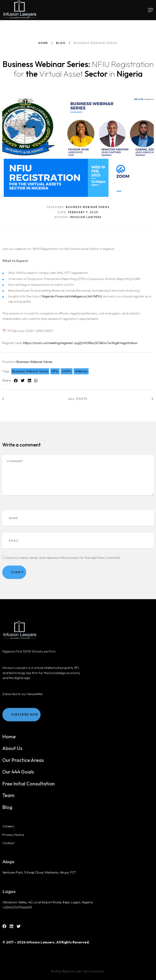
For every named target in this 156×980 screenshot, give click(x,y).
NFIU (55, 371)
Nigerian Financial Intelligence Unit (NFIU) (72, 296)
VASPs (67, 371)
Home (43, 43)
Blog (61, 43)
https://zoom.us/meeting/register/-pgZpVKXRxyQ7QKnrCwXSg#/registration (80, 343)
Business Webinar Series (34, 362)
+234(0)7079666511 (17, 907)
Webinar (81, 371)
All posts (78, 399)
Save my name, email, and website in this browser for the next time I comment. (63, 558)
